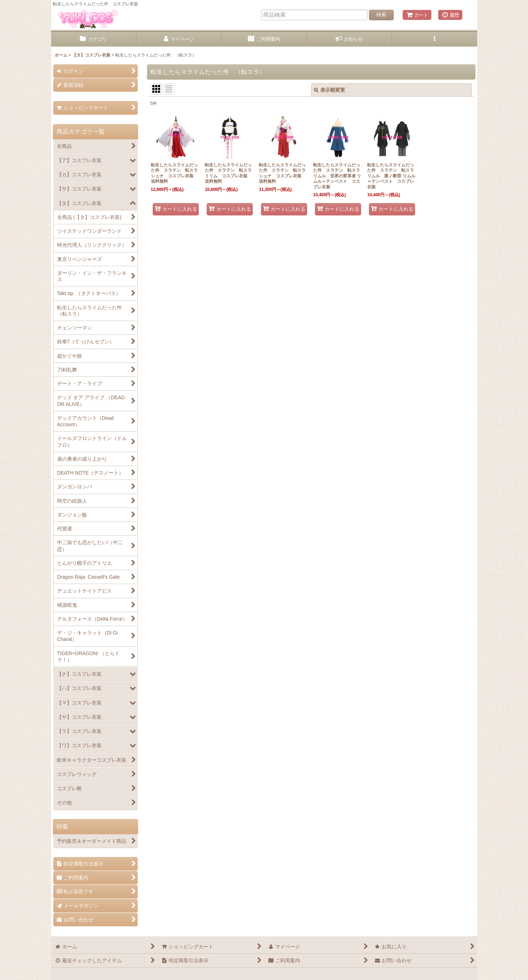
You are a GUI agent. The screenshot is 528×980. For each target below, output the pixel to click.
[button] (435, 39)
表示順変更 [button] (330, 90)
